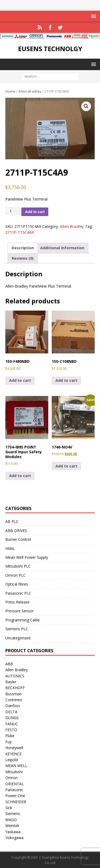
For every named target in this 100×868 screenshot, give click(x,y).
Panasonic (14, 790)
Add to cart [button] (20, 380)
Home (10, 91)
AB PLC (12, 521)
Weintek (12, 826)
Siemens (13, 814)
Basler (11, 682)
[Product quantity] (13, 211)
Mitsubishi (14, 772)
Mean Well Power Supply (27, 557)
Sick (9, 808)
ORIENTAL (15, 784)
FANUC (12, 724)
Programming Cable (23, 620)
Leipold (12, 760)
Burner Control (18, 539)
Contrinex (14, 700)
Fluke (10, 736)
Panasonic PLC (18, 593)
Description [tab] (23, 248)
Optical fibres (17, 584)
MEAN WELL (16, 766)
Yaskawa (13, 832)
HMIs (10, 548)
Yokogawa (14, 838)
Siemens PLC (17, 629)
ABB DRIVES (16, 531)
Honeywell (14, 748)
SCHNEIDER (16, 802)
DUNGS (12, 718)
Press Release (17, 602)
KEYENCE (13, 754)
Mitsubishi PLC (18, 566)
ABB (9, 664)
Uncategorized (18, 638)
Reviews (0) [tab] (23, 258)
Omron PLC (15, 575)
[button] (86, 106)
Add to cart (35, 212)
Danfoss (13, 706)
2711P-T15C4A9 (19, 232)
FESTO (11, 730)
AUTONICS (15, 676)
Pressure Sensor (19, 611)
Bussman (13, 694)
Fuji (8, 742)
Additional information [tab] (62, 248)
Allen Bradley (30, 91)
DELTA (11, 712)
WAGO (11, 820)
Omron (11, 778)
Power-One (15, 796)
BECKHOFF (15, 688)
